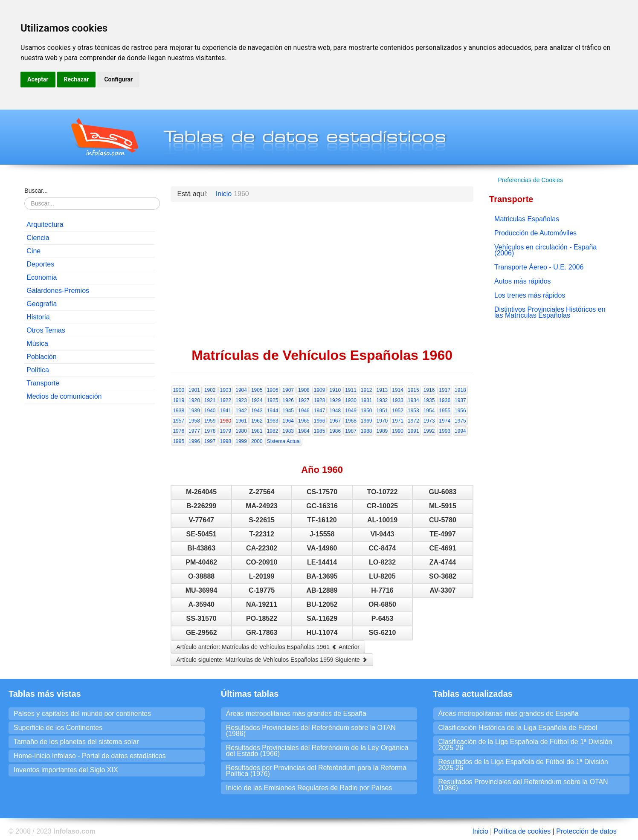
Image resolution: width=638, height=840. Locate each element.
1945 (288, 411)
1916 (429, 390)
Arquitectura (45, 224)
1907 (288, 390)
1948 (335, 411)
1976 (178, 431)
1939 (194, 411)
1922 (226, 400)
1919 (178, 400)
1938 (178, 411)
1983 (288, 431)
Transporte (43, 383)
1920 (194, 400)
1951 (382, 411)
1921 (210, 400)
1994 (460, 431)
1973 (429, 421)
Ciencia (38, 238)
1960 (226, 421)
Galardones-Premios (58, 291)
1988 (367, 431)
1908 (304, 390)
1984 (304, 431)
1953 (413, 411)
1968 (351, 421)
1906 (273, 390)
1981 (257, 431)
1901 (194, 390)
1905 (257, 390)
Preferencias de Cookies (530, 180)
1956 (460, 411)
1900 (178, 390)
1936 (445, 400)
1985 (320, 431)
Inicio (480, 831)
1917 (445, 390)
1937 (460, 400)
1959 (210, 421)
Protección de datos (586, 831)
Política (38, 370)
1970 (382, 421)
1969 (367, 421)
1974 (445, 421)
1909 (320, 390)
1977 (194, 431)
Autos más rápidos (523, 281)
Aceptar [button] (38, 79)
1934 (413, 400)
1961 (241, 421)
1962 (257, 421)
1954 (429, 411)
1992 (429, 431)
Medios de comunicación (64, 396)
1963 (273, 421)
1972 (413, 421)
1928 (320, 400)
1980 (241, 431)
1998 (226, 441)
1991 (413, 431)
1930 (351, 400)
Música (37, 343)
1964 (288, 421)
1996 (194, 441)
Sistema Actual (284, 441)
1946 (304, 411)
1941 (226, 411)
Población (41, 357)
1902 (210, 390)
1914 (398, 390)
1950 (367, 411)
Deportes (40, 264)
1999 (241, 441)
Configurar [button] (118, 79)
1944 (273, 411)
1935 (429, 400)
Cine (33, 251)
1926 (288, 400)
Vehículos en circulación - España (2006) (545, 250)
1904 (241, 390)
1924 (257, 400)
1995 (178, 441)
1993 (445, 431)
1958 (194, 421)
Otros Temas (46, 330)
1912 (367, 390)
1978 (210, 431)
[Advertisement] (90, 465)
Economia (42, 277)
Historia (38, 317)
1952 (398, 411)
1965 (304, 421)
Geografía (42, 304)
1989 (382, 431)
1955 (445, 411)
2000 (257, 441)
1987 (351, 431)
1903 (226, 390)
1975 (460, 421)
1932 (382, 400)
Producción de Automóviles (535, 233)
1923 (241, 400)
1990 (398, 431)
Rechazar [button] (77, 79)
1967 (335, 421)
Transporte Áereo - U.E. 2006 (539, 267)
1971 (398, 421)
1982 (273, 431)
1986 (335, 431)
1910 (335, 390)
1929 (335, 400)
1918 (460, 390)
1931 (367, 400)
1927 (304, 400)
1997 (210, 441)
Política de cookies (522, 831)
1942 (241, 411)
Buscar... (36, 191)
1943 (257, 411)
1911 (351, 390)
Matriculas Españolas (527, 219)
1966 (320, 421)
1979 (226, 431)
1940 (210, 411)
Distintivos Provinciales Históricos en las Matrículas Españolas (550, 312)
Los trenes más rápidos (530, 295)
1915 (413, 390)
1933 (398, 400)
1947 (320, 411)
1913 (382, 390)
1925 (273, 400)
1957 (178, 421)
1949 (351, 411)
